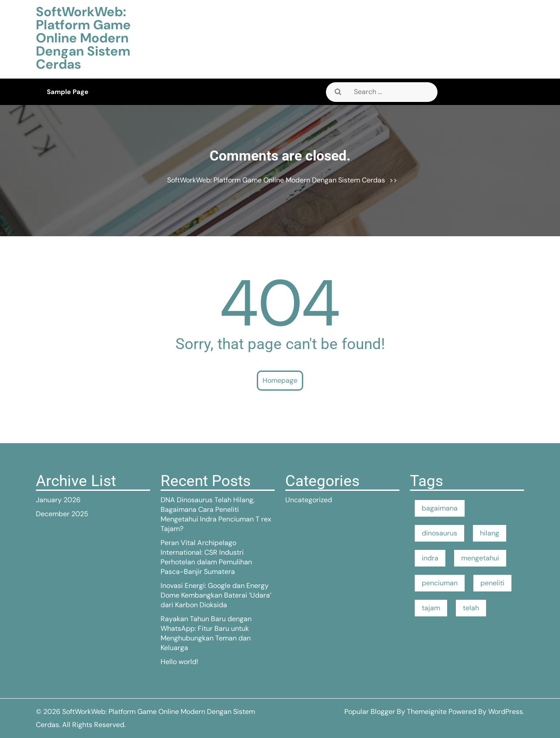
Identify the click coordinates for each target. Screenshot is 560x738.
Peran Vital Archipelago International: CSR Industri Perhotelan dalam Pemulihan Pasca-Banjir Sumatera (206, 557)
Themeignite (427, 712)
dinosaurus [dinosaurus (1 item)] (439, 533)
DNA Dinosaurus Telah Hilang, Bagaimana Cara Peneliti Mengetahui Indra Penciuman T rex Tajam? (216, 514)
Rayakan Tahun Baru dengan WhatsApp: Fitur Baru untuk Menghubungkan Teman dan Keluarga (206, 633)
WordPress (506, 712)
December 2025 (62, 514)
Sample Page (68, 92)
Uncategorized (309, 500)
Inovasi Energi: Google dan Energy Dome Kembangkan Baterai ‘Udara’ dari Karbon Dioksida (216, 595)
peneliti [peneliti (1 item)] (492, 583)
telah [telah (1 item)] (471, 608)
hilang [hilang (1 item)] (490, 533)
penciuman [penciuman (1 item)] (440, 583)
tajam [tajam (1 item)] (431, 608)
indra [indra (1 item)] (430, 558)
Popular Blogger (370, 712)
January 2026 (58, 500)
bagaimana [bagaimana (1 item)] (440, 508)
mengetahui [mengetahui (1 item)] (480, 558)
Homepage (280, 380)
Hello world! (179, 662)
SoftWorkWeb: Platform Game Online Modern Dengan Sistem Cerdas (83, 38)
